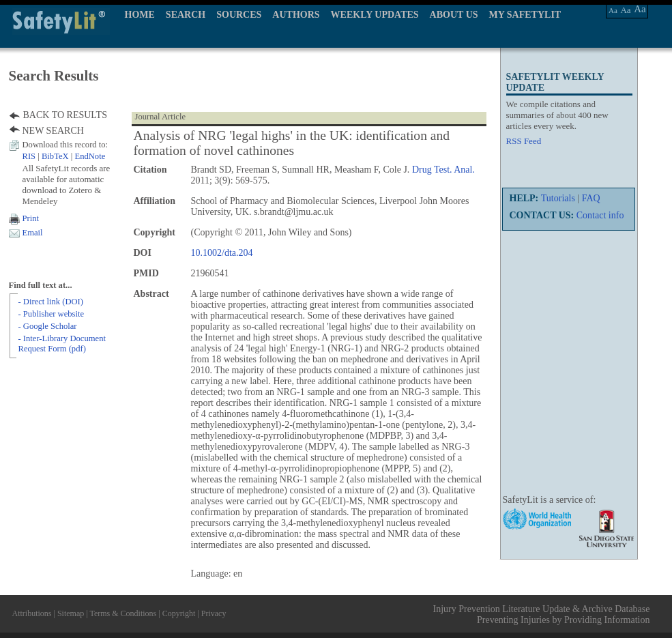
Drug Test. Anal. (443, 170)
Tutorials (558, 198)
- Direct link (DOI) (51, 302)
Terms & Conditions (123, 613)
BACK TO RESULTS (65, 115)
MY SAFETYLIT (525, 15)
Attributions (32, 613)
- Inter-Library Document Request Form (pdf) (62, 344)
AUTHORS (296, 15)
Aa (613, 10)
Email (33, 233)
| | (64, 156)
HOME (140, 15)
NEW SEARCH (53, 131)
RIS (29, 156)
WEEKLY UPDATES (375, 15)
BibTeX (55, 156)
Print (31, 218)
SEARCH (186, 15)
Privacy (214, 613)
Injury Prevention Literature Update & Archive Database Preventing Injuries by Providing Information (542, 614)
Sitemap (71, 613)
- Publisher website (52, 314)
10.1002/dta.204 (222, 253)
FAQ (591, 198)
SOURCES (239, 15)
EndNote (90, 156)
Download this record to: (65, 145)
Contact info (600, 215)
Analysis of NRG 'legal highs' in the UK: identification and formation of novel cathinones (292, 143)
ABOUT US (454, 15)
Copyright (179, 613)
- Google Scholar (48, 326)
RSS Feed (524, 141)
